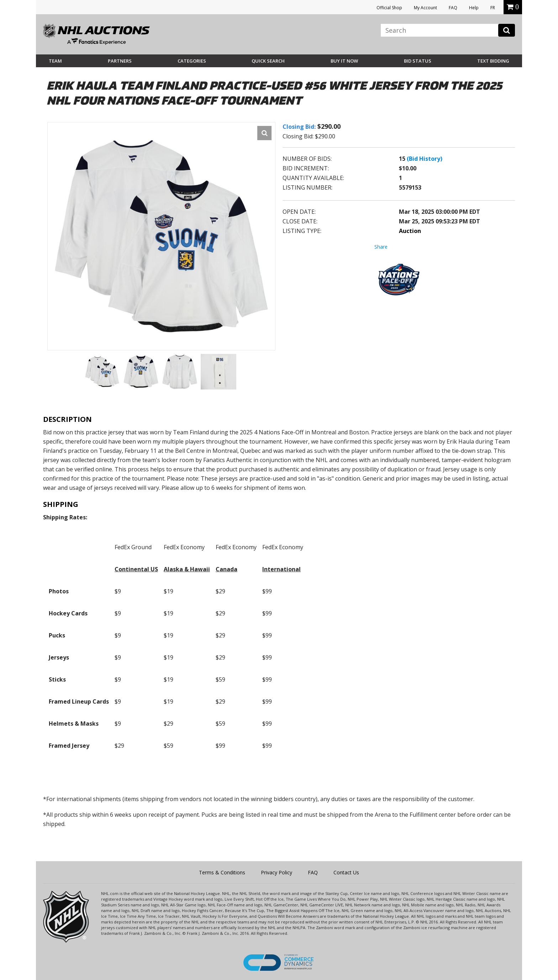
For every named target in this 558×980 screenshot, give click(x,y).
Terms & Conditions (222, 872)
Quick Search (268, 61)
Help (474, 8)
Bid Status (418, 61)
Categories (192, 61)
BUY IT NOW (344, 61)
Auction (410, 231)
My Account (425, 8)
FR (493, 8)
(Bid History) (425, 159)
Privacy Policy (277, 872)
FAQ (453, 8)
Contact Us (346, 872)
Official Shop (389, 8)
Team (55, 61)
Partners (120, 61)
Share (381, 247)
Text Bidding (493, 61)
